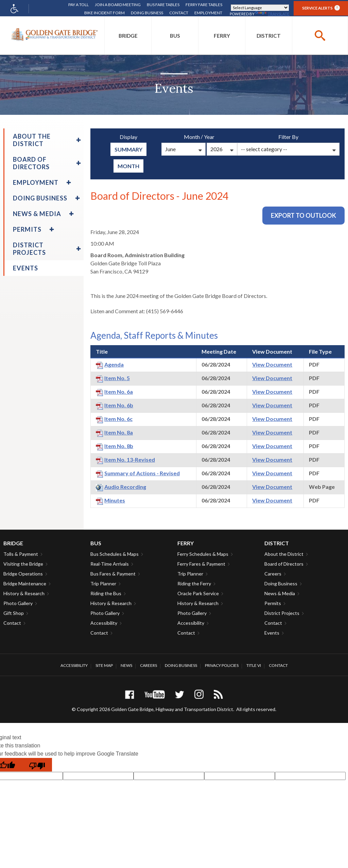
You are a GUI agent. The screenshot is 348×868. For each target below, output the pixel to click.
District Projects (282, 613)
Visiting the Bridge (23, 564)
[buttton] (320, 36)
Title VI (254, 665)
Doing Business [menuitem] (40, 198)
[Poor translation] (37, 765)
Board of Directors (284, 564)
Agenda (114, 364)
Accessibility (104, 623)
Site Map (104, 665)
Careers (273, 574)
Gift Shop (14, 613)
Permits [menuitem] (27, 229)
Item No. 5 (117, 378)
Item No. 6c (118, 419)
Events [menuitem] (25, 268)
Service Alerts (321, 8)
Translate (272, 14)
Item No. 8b (119, 446)
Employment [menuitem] (36, 182)
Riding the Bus (106, 593)
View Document (272, 364)
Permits (273, 603)
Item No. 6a (119, 392)
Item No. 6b (119, 405)
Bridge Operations (23, 574)
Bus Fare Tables (163, 5)
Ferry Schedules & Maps (203, 554)
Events (272, 633)
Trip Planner (103, 583)
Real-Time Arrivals (110, 564)
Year (209, 137)
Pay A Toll (79, 5)
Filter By (288, 137)
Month (128, 166)
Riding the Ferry (194, 583)
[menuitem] (128, 36)
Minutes (115, 500)
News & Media (280, 593)
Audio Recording (125, 487)
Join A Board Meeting (118, 5)
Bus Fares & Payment (113, 574)
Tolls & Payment (21, 554)
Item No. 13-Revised (130, 459)
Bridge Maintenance (25, 583)
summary (128, 149)
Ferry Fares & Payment (201, 564)
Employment (208, 13)
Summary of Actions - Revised (142, 473)
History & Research (24, 593)
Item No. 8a (119, 432)
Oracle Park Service (198, 593)
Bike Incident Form (105, 13)
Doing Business (147, 13)
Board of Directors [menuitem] (31, 163)
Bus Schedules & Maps (115, 554)
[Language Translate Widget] (260, 8)
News (126, 665)
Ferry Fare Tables (204, 5)
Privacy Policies (222, 665)
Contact (179, 13)
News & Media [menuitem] (37, 214)
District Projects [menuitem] (29, 249)
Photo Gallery (18, 603)
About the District (284, 554)
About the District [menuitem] (32, 140)
